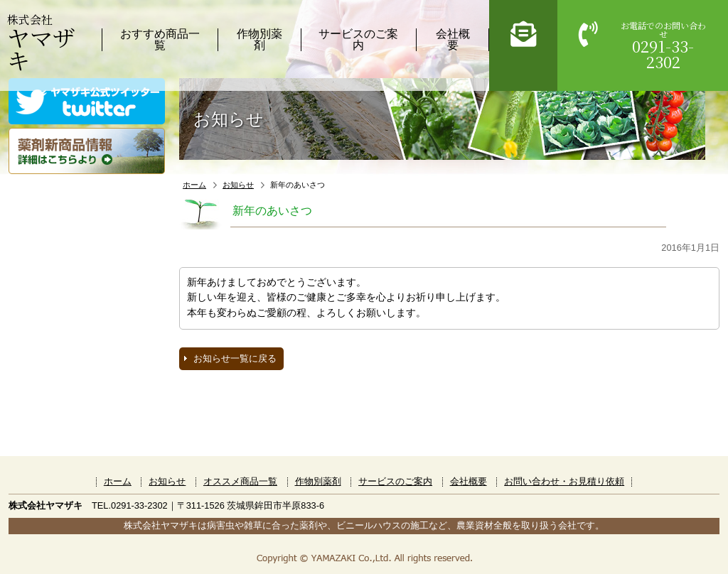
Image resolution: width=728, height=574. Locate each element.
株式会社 (41, 42)
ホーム (194, 185)
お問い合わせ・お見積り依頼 (564, 481)
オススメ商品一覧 (240, 481)
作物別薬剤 (259, 39)
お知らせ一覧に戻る (235, 358)
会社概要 (453, 39)
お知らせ (238, 185)
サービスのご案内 (358, 39)
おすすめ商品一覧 (160, 39)
